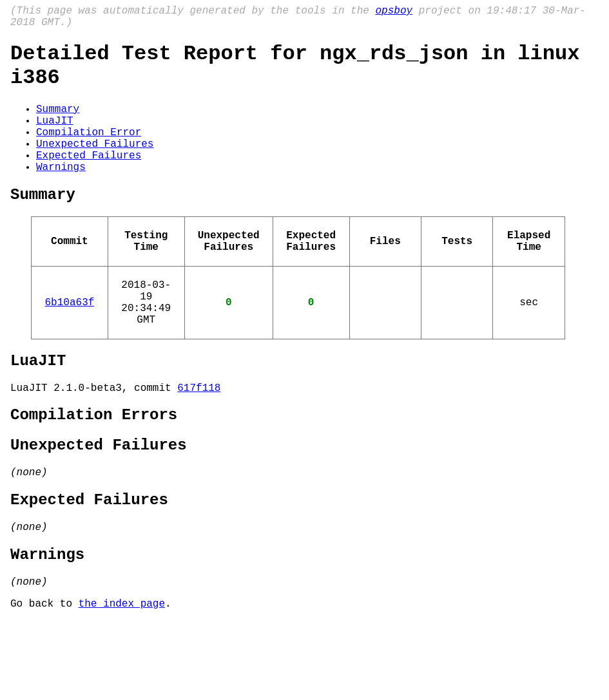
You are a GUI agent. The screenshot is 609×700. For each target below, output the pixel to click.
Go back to (44, 683)
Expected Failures (89, 180)
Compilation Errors (94, 471)
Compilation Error (89, 152)
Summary (58, 124)
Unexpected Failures (95, 166)
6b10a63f (70, 345)
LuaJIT (55, 138)
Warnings (61, 194)
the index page (122, 683)
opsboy (394, 12)
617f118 (199, 441)
